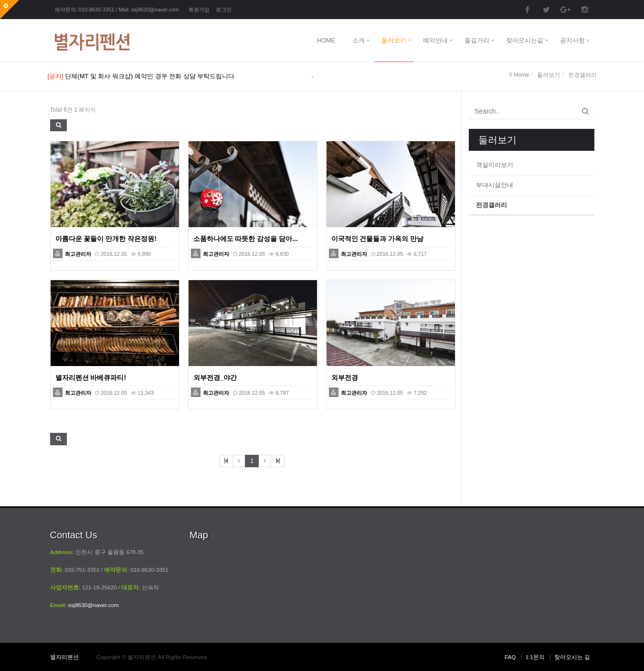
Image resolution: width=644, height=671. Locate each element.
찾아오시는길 (525, 40)
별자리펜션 (64, 657)
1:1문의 (535, 657)
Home (521, 75)
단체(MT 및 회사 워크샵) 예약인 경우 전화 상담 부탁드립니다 (150, 76)
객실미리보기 (495, 165)
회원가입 (199, 10)
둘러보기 (394, 40)
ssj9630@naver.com (155, 10)
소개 (359, 40)
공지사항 (572, 40)
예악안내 (435, 40)
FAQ (510, 657)
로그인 (224, 10)
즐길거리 (477, 40)
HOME (326, 40)
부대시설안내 (495, 185)
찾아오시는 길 (572, 657)
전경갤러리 (491, 205)
